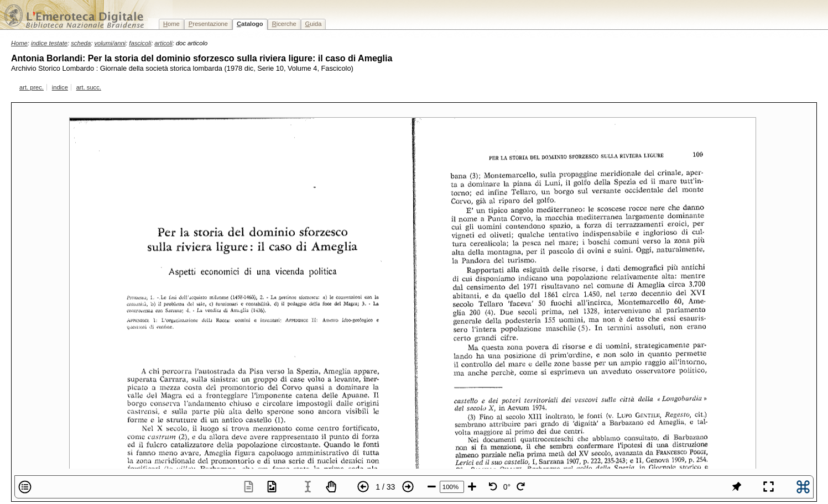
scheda (81, 43)
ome (171, 24)
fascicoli (140, 43)
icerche (284, 24)
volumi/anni (110, 43)
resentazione (208, 24)
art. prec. (32, 87)
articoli (163, 43)
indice (60, 87)
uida (314, 24)
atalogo (250, 24)
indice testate (49, 43)
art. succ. (89, 87)
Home (19, 43)
